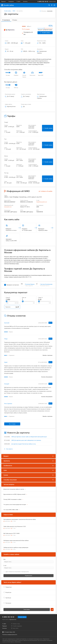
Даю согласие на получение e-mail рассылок (17, 572)
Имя (4, 559)
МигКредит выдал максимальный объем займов (16, 540)
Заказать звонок (22, 617)
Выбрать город (16, 624)
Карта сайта (16, 628)
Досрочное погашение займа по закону (14, 489)
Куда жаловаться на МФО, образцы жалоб (14, 494)
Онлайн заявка (45, 33)
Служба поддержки (17, 626)
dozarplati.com (8, 207)
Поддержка (11, 1)
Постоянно (8, 603)
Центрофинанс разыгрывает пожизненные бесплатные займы (20, 519)
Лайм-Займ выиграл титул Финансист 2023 (15, 526)
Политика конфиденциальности (10, 635)
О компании (6, 20)
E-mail (5, 565)
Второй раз (8, 592)
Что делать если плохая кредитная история (15, 504)
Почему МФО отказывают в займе (12, 499)
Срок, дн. (24, 297)
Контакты (25, 1)
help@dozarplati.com (42, 202)
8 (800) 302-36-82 (43, 1)
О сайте (18, 1)
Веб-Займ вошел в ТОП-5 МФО (12, 533)
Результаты (52, 609)
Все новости (9, 449)
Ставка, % (40, 297)
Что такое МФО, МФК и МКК (11, 510)
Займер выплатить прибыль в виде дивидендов (16, 547)
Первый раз (9, 587)
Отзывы (15, 20)
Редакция (3, 1)
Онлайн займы (8, 11)
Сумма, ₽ (8, 297)
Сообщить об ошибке (46, 191)
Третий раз (8, 598)
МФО (14, 11)
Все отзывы (12, 424)
